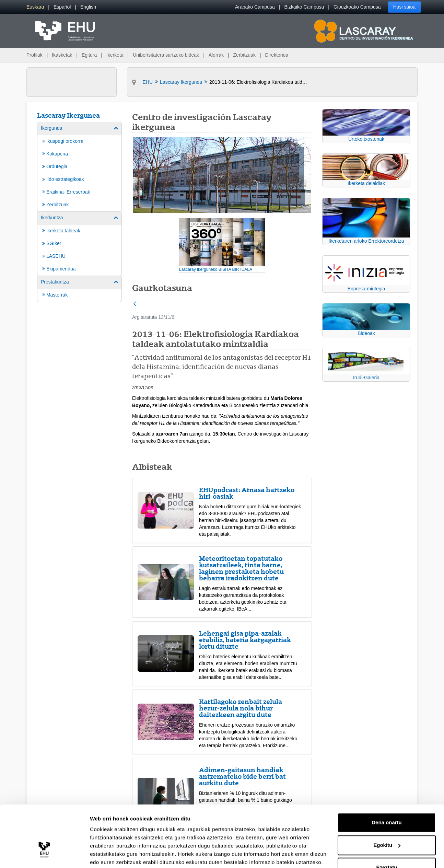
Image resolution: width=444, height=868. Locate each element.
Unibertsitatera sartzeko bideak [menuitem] (166, 55)
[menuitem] (35, 7)
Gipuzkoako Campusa (357, 7)
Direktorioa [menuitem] (277, 55)
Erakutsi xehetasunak (117, 854)
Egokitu (387, 818)
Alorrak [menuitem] (216, 55)
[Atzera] (135, 304)
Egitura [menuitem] (89, 55)
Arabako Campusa (255, 7)
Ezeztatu (387, 841)
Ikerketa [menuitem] (115, 55)
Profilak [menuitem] (34, 55)
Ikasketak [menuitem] (62, 55)
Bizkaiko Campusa (304, 7)
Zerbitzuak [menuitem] (244, 55)
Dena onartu (387, 796)
